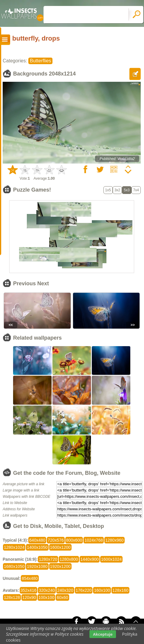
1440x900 (90, 559)
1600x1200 (60, 547)
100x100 (47, 597)
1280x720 (48, 559)
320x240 (47, 590)
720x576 (56, 540)
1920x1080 (37, 566)
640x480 (37, 540)
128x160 (120, 590)
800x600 (74, 540)
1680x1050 (14, 566)
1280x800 (69, 559)
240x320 (65, 590)
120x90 (29, 597)
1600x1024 (111, 559)
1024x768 (94, 540)
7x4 (136, 190)
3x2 (117, 190)
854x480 (30, 578)
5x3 (127, 190)
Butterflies (40, 61)
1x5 (108, 190)
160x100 (102, 590)
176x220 (84, 590)
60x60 (62, 597)
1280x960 (114, 540)
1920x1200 (60, 566)
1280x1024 (14, 547)
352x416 (29, 590)
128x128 (12, 597)
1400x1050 (37, 547)
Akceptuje (103, 634)
